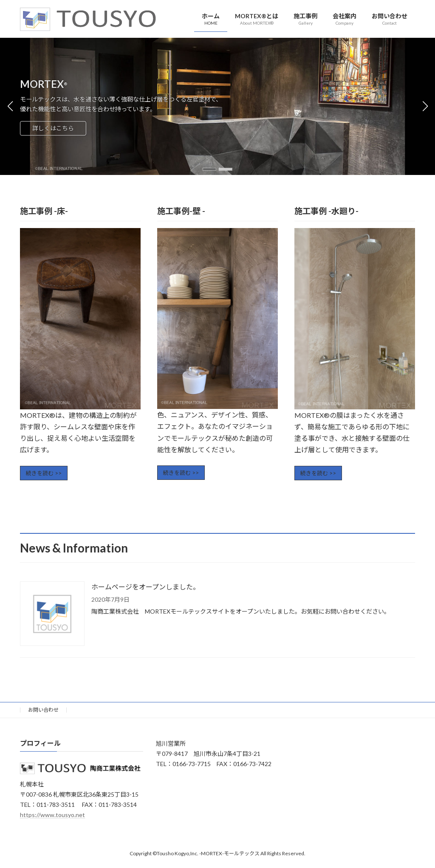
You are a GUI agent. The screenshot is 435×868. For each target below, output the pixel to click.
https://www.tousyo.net (52, 814)
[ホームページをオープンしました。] (52, 614)
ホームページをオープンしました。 (145, 587)
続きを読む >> (44, 473)
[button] (209, 169)
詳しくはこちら (53, 128)
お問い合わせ (43, 710)
